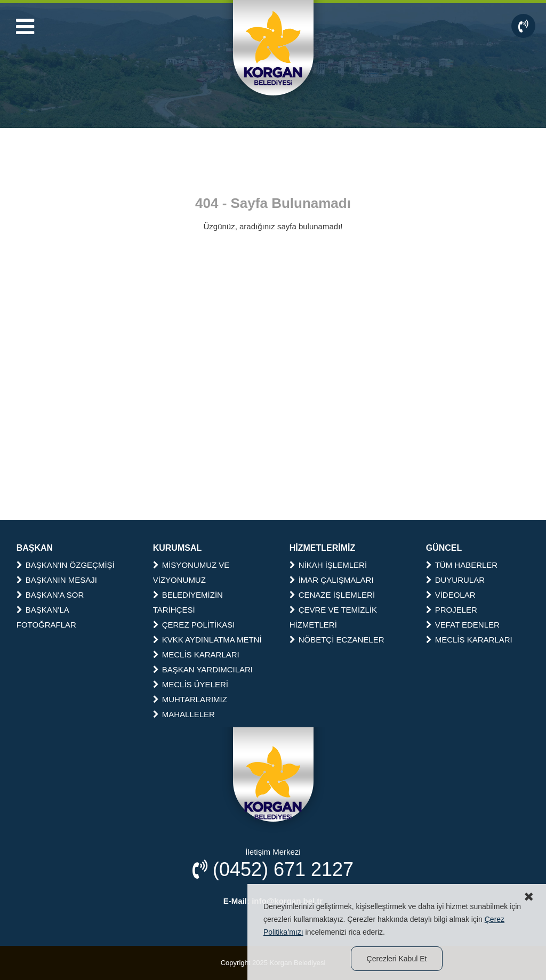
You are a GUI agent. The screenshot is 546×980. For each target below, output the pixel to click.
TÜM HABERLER (462, 565)
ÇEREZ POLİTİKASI (194, 625)
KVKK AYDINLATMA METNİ (207, 640)
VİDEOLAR (451, 595)
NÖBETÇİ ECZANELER (337, 640)
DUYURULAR (455, 580)
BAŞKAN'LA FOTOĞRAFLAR (46, 617)
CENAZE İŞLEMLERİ (332, 595)
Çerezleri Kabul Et (397, 959)
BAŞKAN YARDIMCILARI (203, 669)
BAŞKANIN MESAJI (57, 580)
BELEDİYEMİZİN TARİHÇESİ (188, 602)
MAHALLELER (184, 714)
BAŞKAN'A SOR (50, 595)
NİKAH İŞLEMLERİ (328, 565)
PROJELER (452, 610)
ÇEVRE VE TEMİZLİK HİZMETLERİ (333, 617)
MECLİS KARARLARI (196, 654)
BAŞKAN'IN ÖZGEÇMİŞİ (66, 565)
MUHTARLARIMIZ (190, 699)
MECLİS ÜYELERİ (191, 684)
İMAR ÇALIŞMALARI (332, 580)
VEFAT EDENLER (463, 625)
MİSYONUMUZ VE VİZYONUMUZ (191, 572)
